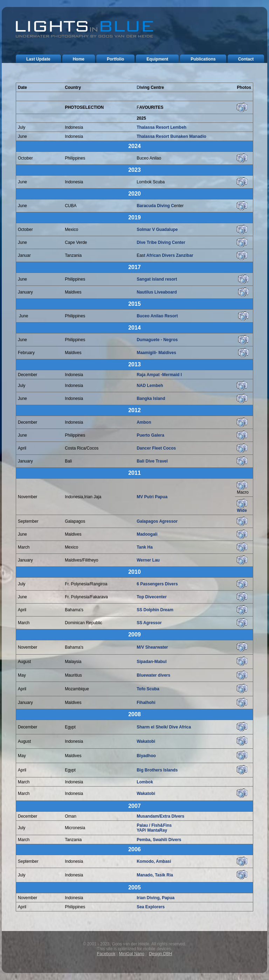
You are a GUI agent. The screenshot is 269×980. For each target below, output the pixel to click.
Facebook (106, 954)
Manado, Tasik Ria (155, 875)
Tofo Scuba (148, 689)
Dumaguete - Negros (157, 340)
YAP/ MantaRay (152, 830)
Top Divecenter (152, 597)
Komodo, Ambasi (154, 861)
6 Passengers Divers (157, 584)
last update (38, 59)
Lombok (145, 782)
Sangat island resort (157, 279)
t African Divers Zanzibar (169, 255)
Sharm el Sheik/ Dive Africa (164, 727)
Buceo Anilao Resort (157, 316)
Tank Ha (145, 547)
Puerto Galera (150, 435)
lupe (174, 230)
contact (246, 59)
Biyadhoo (146, 756)
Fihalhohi (146, 703)
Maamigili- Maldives (156, 353)
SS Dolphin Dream (155, 610)
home (79, 59)
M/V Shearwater (152, 647)
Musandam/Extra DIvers (160, 816)
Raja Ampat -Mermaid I (159, 375)
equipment (157, 59)
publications (203, 59)
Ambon (144, 422)
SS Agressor (149, 623)
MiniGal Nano (132, 954)
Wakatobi (146, 741)
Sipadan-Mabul (151, 662)
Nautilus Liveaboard (157, 292)
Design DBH (160, 954)
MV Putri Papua (152, 497)
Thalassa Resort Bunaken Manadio (171, 136)
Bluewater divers (153, 675)
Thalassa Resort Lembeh (161, 127)
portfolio (115, 59)
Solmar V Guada (153, 230)
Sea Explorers (151, 907)
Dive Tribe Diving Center (161, 242)
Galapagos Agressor (157, 521)
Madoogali (147, 534)
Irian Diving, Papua (156, 898)
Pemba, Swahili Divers (159, 840)
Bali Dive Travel (152, 461)
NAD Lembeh (150, 386)
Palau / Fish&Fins (154, 825)
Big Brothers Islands (157, 770)
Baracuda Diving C (155, 206)
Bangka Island (151, 399)
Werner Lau (148, 560)
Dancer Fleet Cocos (156, 448)
